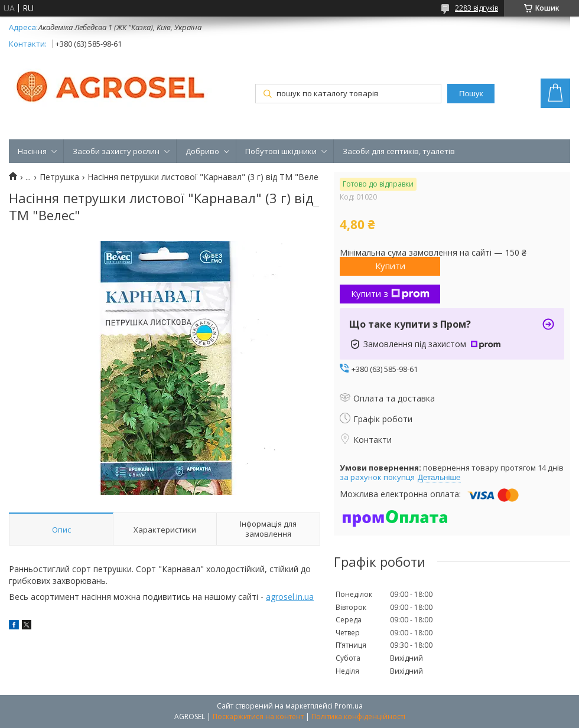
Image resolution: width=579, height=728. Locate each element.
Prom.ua (349, 706)
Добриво (202, 151)
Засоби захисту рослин (116, 151)
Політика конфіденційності (358, 716)
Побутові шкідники (281, 151)
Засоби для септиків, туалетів (399, 151)
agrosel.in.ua (290, 597)
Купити (390, 266)
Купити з (390, 293)
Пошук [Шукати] (471, 94)
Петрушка (59, 177)
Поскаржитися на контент (258, 716)
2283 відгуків (476, 8)
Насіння (32, 151)
